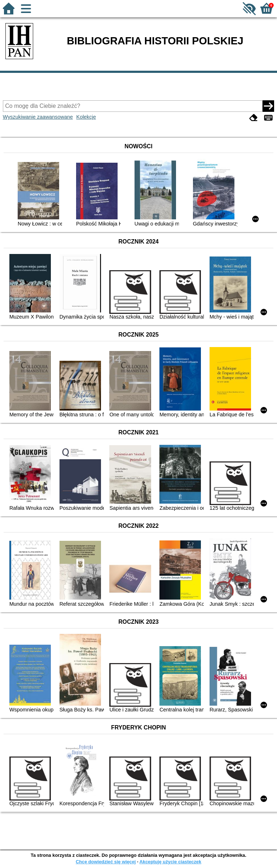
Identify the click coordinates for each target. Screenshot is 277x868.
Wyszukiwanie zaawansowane (38, 117)
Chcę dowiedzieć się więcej (106, 862)
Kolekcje (86, 117)
